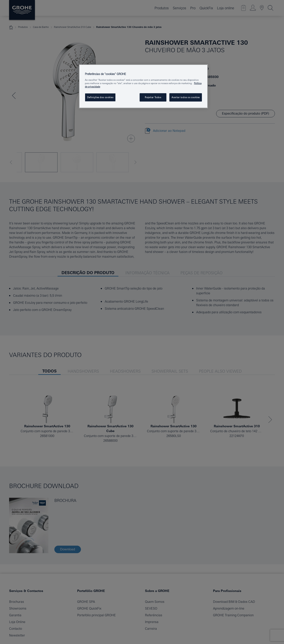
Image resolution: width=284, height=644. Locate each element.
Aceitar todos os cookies (186, 97)
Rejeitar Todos (153, 97)
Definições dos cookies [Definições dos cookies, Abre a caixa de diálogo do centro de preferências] (100, 97)
